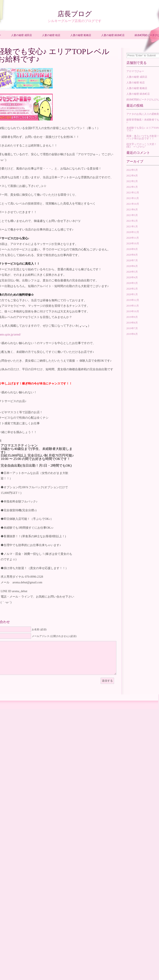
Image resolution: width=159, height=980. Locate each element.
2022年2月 (132, 181)
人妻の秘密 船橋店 (81, 35)
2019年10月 (133, 311)
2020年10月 (133, 243)
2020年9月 (132, 249)
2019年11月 (133, 306)
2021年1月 (132, 227)
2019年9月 (132, 317)
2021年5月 (132, 215)
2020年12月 (133, 232)
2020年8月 (132, 255)
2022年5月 (132, 170)
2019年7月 (132, 328)
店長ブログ (75, 14)
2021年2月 (132, 221)
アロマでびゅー (135, 71)
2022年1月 (132, 187)
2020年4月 (132, 277)
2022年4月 (132, 176)
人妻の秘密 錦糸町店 (113, 35)
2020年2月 (132, 289)
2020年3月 (132, 283)
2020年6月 (132, 266)
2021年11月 (133, 198)
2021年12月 (133, 193)
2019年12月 (133, 300)
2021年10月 (133, 204)
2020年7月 (132, 260)
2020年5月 (132, 272)
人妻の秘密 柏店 (51, 35)
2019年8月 (132, 323)
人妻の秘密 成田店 (22, 35)
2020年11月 (133, 238)
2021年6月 (132, 210)
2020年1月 (132, 294)
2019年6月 (132, 334)
